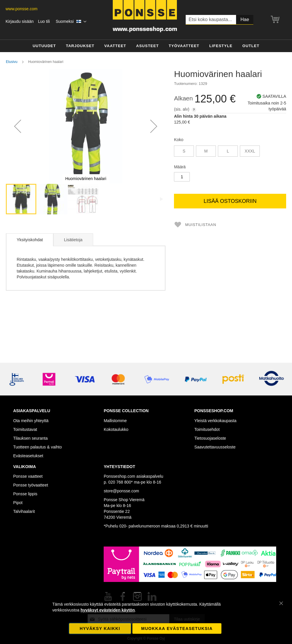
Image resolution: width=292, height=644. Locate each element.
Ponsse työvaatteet (31, 485)
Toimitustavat (25, 429)
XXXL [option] (250, 151)
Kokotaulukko (116, 429)
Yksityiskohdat (30, 240)
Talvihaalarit (24, 511)
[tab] (30, 240)
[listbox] (230, 152)
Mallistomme (115, 421)
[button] (71, 22)
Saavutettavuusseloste (215, 447)
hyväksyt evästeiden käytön (108, 610)
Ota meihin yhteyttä (31, 421)
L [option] (228, 151)
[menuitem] (44, 46)
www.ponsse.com (22, 9)
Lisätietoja (73, 240)
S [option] (184, 151)
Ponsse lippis (25, 494)
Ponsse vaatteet (28, 476)
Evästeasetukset (28, 456)
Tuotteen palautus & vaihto (37, 447)
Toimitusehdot (207, 429)
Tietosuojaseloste (210, 438)
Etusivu (12, 62)
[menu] (146, 46)
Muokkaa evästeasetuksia (177, 628)
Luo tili (44, 21)
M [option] (206, 151)
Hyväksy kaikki (100, 628)
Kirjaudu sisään (20, 21)
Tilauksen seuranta (30, 438)
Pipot (18, 503)
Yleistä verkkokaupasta (215, 421)
